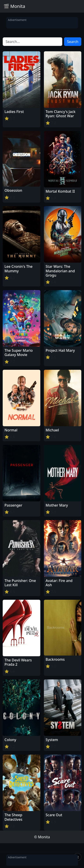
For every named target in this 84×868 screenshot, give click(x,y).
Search (73, 42)
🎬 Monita (14, 6)
